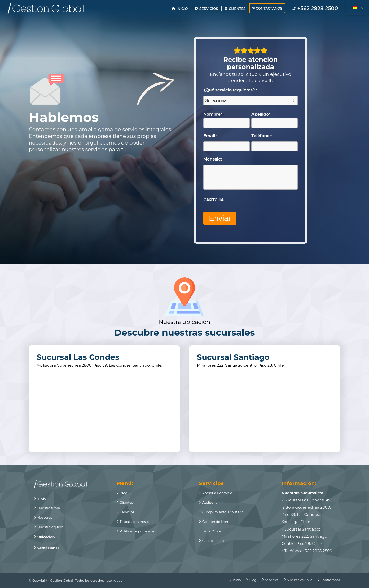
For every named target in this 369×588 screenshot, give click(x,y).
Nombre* (213, 114)
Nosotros (43, 517)
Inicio (40, 498)
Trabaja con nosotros (135, 522)
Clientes (125, 502)
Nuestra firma (47, 508)
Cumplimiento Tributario (221, 512)
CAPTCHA (213, 200)
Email (210, 136)
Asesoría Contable (216, 493)
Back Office (210, 531)
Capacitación (211, 541)
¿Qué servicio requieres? (230, 90)
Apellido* (261, 114)
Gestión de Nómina (217, 522)
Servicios (125, 512)
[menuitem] (180, 8)
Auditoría (208, 502)
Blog (122, 493)
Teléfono (262, 136)
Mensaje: (213, 159)
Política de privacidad (136, 531)
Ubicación (44, 537)
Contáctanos (47, 548)
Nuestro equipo (49, 527)
